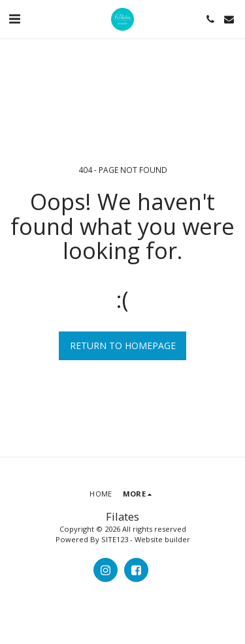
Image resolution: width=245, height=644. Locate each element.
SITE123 (115, 539)
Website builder (162, 539)
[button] (14, 19)
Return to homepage (123, 345)
